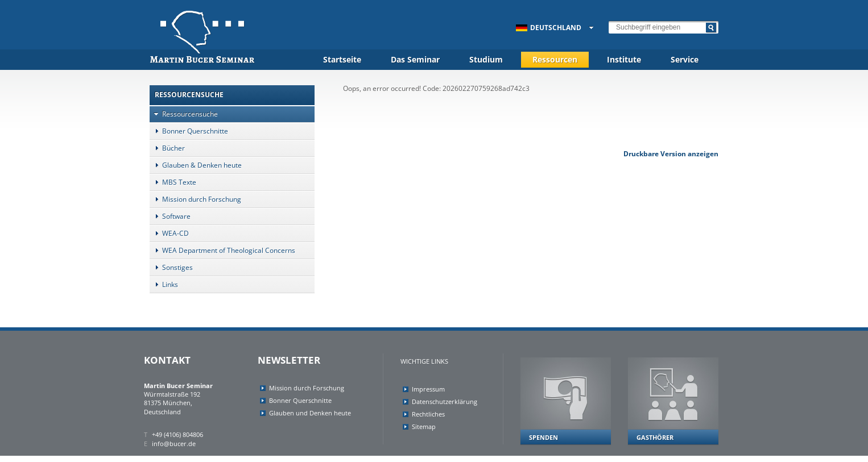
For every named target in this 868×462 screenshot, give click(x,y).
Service (685, 59)
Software (170, 216)
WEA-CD (169, 233)
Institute (624, 59)
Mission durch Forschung (195, 199)
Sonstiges (171, 267)
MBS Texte (173, 182)
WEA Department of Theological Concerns (222, 250)
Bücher (167, 148)
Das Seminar (415, 59)
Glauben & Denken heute (196, 165)
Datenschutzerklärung (445, 401)
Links (164, 284)
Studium (486, 59)
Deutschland (549, 28)
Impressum (428, 389)
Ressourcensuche (184, 114)
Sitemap (424, 426)
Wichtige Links (424, 361)
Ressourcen (555, 59)
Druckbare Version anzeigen (671, 154)
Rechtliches (428, 414)
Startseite (342, 59)
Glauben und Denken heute (310, 413)
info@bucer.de (174, 444)
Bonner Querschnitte (189, 131)
